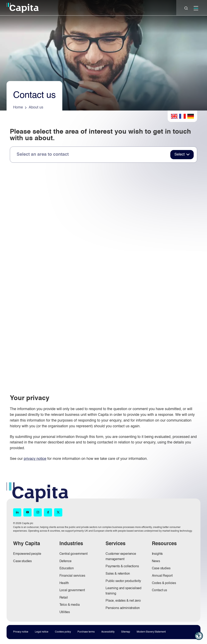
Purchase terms (86, 632)
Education (67, 568)
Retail (64, 598)
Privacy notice (21, 632)
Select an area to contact (43, 155)
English (174, 116)
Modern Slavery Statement (151, 632)
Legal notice (42, 632)
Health (64, 583)
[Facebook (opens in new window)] (48, 512)
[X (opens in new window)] (58, 512)
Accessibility (108, 632)
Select (180, 155)
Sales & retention (118, 574)
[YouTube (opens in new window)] (27, 512)
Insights (157, 554)
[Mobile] (196, 8)
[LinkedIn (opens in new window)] (17, 512)
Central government (73, 554)
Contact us (159, 590)
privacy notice (35, 459)
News (156, 561)
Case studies (22, 561)
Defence (65, 561)
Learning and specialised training (123, 591)
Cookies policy (63, 632)
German (191, 116)
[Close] (186, 8)
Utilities (65, 612)
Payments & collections (122, 566)
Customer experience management (121, 557)
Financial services (72, 576)
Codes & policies (164, 583)
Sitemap (126, 632)
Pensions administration (123, 608)
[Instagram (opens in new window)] (38, 512)
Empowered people (27, 554)
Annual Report (162, 576)
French (182, 116)
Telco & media (70, 605)
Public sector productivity (123, 581)
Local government (72, 590)
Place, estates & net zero (123, 601)
